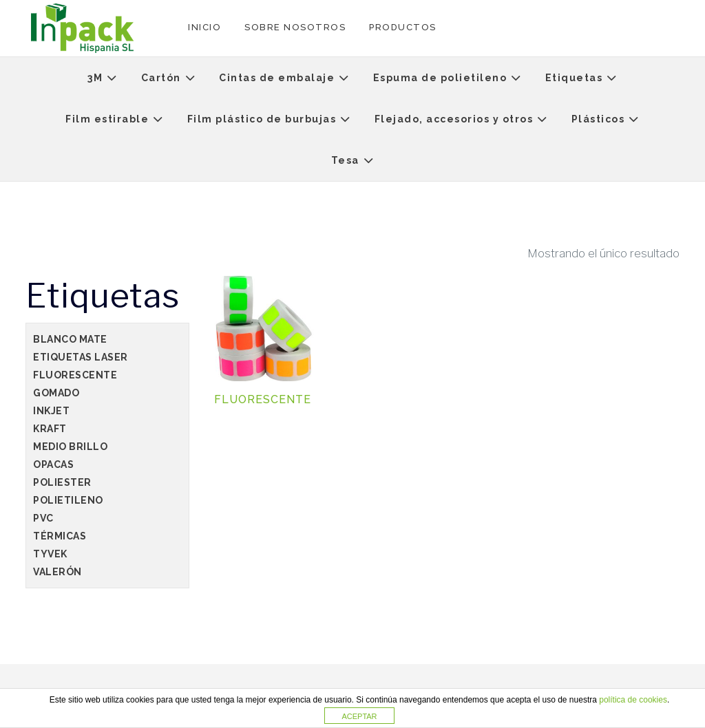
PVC (43, 518)
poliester (62, 482)
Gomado (56, 393)
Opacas (53, 464)
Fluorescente (75, 375)
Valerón (57, 572)
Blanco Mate (70, 339)
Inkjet (51, 411)
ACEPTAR (359, 716)
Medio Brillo (70, 447)
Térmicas (60, 536)
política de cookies (633, 700)
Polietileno (68, 500)
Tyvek (50, 554)
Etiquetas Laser (81, 357)
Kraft (50, 429)
